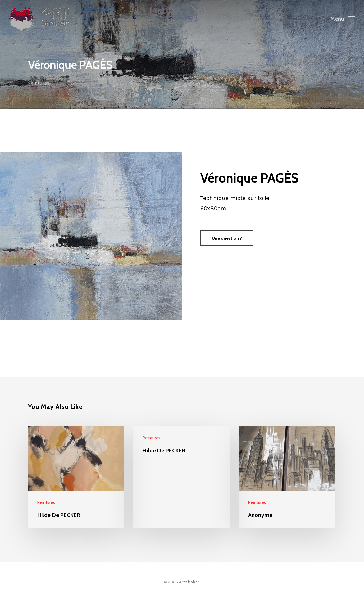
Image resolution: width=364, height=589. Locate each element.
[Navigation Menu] (343, 19)
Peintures (39, 84)
